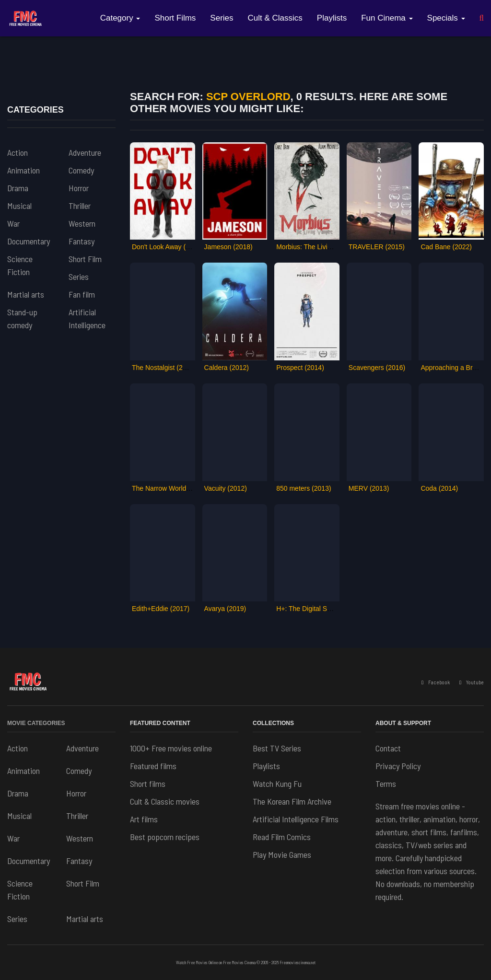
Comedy (81, 170)
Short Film (85, 259)
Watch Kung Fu (277, 784)
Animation (23, 170)
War (13, 223)
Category (120, 18)
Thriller (80, 206)
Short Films (175, 18)
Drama (18, 188)
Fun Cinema (387, 18)
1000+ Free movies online (171, 748)
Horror (79, 188)
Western (82, 223)
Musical (19, 206)
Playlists (332, 18)
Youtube (472, 682)
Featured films (153, 766)
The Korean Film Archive (292, 801)
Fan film (82, 294)
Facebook (436, 682)
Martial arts (26, 294)
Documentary (29, 241)
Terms (386, 784)
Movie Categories (36, 723)
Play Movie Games (282, 854)
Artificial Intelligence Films (296, 819)
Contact (388, 748)
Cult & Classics (275, 18)
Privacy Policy (398, 766)
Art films (144, 819)
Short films (148, 784)
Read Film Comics (282, 837)
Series (222, 18)
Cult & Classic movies (165, 801)
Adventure (85, 152)
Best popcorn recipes (165, 837)
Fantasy (82, 241)
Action (18, 152)
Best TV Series (277, 748)
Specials (446, 18)
